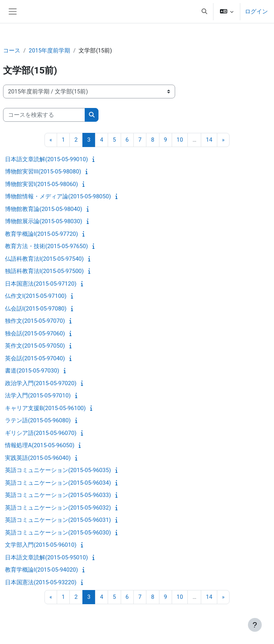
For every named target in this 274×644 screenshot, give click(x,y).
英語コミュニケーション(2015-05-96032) (58, 508)
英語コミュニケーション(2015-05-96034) (58, 483)
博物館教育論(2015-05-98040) (43, 209)
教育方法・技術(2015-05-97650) (46, 246)
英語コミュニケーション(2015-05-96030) (58, 533)
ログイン (256, 11)
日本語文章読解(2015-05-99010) (46, 159)
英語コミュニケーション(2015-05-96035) (58, 470)
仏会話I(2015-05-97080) (36, 309)
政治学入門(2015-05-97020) (41, 383)
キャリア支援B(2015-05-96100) (45, 408)
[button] (204, 11)
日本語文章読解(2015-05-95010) (46, 557)
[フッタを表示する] (255, 625)
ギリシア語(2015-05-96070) (41, 433)
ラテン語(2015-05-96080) (38, 420)
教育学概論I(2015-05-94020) (41, 570)
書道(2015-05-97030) (32, 371)
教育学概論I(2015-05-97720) (41, 234)
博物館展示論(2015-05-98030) (43, 221)
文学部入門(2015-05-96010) (41, 545)
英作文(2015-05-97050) (35, 346)
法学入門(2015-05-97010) (38, 396)
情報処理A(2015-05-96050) (40, 445)
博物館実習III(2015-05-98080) (43, 172)
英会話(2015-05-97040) (35, 358)
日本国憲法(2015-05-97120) (41, 284)
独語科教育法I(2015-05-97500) (44, 271)
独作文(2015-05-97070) (35, 321)
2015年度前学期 (49, 51)
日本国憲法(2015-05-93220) (41, 582)
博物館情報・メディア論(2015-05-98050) (58, 196)
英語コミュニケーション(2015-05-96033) (58, 495)
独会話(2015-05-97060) (35, 333)
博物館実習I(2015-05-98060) (41, 184)
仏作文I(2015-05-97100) (36, 296)
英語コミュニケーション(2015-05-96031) (58, 520)
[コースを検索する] (44, 115)
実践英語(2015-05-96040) (38, 458)
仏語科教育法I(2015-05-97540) (44, 259)
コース (12, 51)
